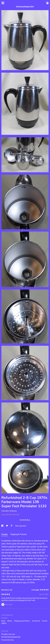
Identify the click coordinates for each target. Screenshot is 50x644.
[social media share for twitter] (7, 526)
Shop (4, 621)
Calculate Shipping (9, 511)
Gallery (4, 623)
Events (45, 621)
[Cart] (47, 4)
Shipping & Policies (19, 534)
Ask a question (21, 526)
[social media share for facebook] (3, 526)
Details (5, 534)
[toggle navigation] (3, 3)
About (10, 621)
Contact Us (36, 621)
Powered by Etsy (8, 640)
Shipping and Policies (22, 621)
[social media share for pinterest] (12, 526)
